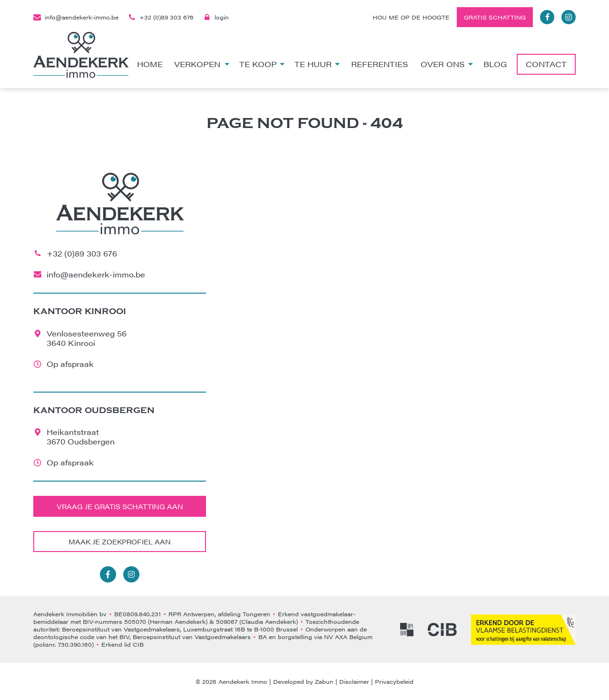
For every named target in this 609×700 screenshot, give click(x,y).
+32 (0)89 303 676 (161, 17)
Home (150, 64)
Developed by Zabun (303, 681)
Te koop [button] (262, 64)
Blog (495, 64)
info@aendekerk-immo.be (76, 17)
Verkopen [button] (202, 64)
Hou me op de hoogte (411, 17)
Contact (546, 64)
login (216, 17)
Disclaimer (354, 681)
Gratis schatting (495, 17)
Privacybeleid (394, 681)
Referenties (380, 64)
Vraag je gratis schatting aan (120, 506)
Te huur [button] (317, 64)
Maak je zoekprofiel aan (120, 542)
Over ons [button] (447, 64)
